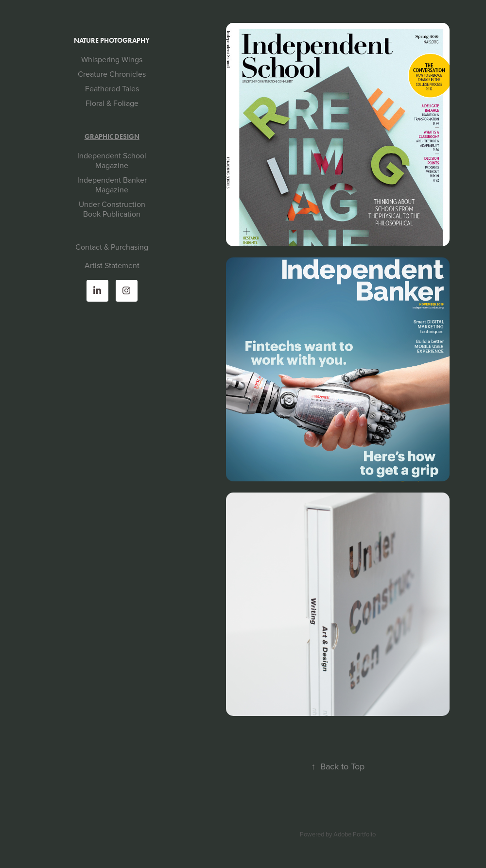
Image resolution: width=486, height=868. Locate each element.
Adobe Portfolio (355, 834)
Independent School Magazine (112, 160)
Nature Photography (112, 41)
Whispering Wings (112, 59)
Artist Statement (112, 265)
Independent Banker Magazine (112, 185)
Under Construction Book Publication (112, 209)
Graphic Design (112, 137)
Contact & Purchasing (112, 247)
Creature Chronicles (112, 74)
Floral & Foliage (112, 103)
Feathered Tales (112, 88)
